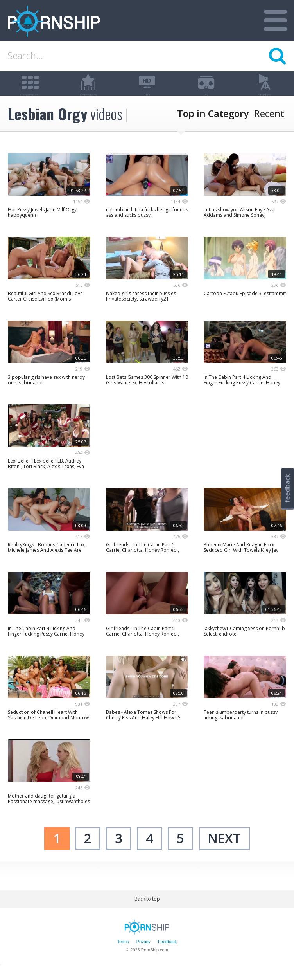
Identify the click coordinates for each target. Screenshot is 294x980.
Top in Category (213, 125)
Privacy (143, 954)
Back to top (147, 911)
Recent (269, 125)
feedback (287, 488)
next (224, 850)
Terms (123, 954)
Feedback (167, 954)
